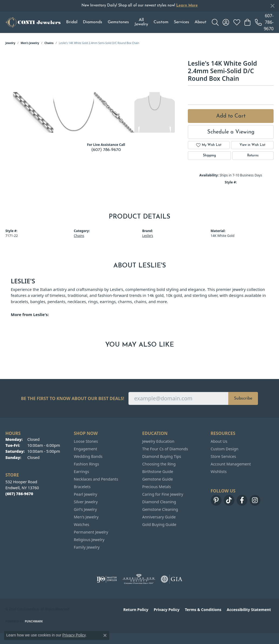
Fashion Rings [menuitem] (87, 464)
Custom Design (225, 449)
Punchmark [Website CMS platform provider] (34, 621)
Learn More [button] (187, 6)
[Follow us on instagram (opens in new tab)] (255, 500)
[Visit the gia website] (172, 579)
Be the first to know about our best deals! (73, 399)
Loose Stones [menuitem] (86, 441)
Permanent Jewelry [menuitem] (91, 532)
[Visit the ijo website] (107, 579)
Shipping (209, 156)
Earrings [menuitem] (81, 472)
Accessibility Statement (249, 610)
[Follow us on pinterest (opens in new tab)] (216, 500)
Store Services (223, 456)
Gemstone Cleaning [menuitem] (160, 509)
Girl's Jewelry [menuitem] (85, 509)
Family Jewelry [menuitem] (87, 547)
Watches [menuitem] (82, 524)
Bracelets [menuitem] (82, 487)
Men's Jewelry (30, 43)
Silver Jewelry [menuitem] (86, 502)
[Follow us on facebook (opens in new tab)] (242, 500)
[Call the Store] (19, 494)
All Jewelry (141, 22)
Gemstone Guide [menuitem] (158, 479)
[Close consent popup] (105, 635)
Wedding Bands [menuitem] (88, 456)
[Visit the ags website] (139, 579)
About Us (219, 441)
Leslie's (148, 236)
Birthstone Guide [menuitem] (158, 472)
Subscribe (243, 398)
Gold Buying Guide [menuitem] (159, 524)
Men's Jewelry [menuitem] (86, 517)
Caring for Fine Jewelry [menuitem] (163, 494)
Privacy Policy (167, 610)
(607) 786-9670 (106, 150)
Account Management (231, 464)
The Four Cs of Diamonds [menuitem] (165, 449)
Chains (49, 43)
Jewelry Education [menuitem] (158, 441)
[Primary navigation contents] (136, 22)
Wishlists (219, 472)
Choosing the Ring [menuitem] (159, 464)
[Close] (272, 6)
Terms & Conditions (203, 610)
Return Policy (136, 610)
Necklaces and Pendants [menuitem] (96, 479)
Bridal (72, 22)
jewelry (10, 43)
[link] (264, 22)
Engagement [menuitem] (86, 449)
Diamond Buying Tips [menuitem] (162, 456)
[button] (215, 22)
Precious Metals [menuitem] (156, 487)
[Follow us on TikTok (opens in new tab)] (229, 500)
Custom (161, 22)
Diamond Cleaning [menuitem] (159, 502)
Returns (253, 156)
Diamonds (93, 22)
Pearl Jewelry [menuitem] (86, 494)
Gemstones (118, 22)
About (200, 22)
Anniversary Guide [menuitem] (159, 517)
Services (181, 22)
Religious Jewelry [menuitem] (89, 540)
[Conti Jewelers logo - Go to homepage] (33, 22)
